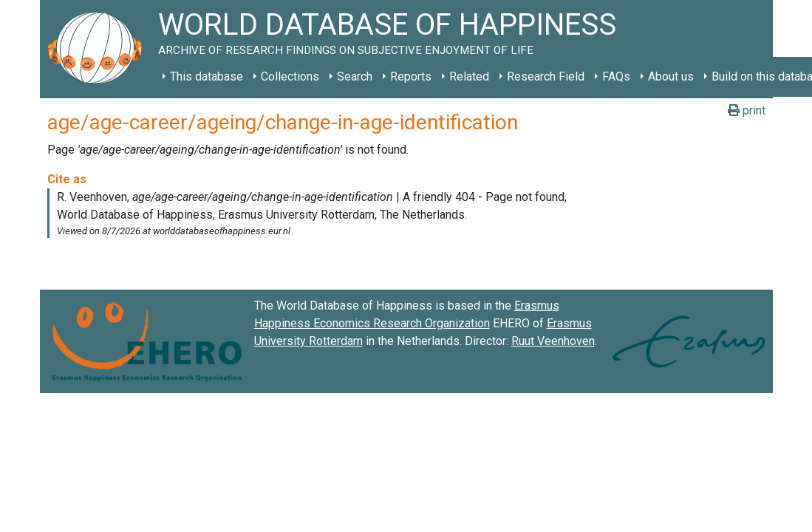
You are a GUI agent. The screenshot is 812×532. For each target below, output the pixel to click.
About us (671, 76)
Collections (290, 76)
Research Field (546, 76)
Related (469, 76)
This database (207, 76)
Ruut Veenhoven (553, 341)
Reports (411, 76)
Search (355, 76)
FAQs (616, 76)
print (747, 110)
